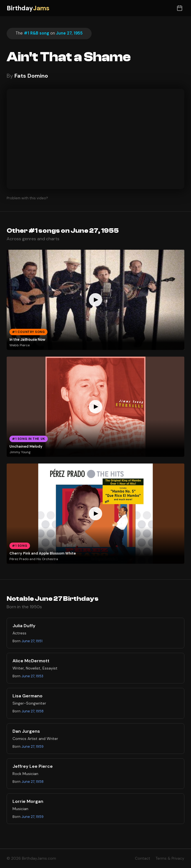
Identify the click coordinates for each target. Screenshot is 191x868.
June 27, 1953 (32, 676)
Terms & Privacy (170, 858)
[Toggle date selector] (179, 8)
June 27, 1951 (32, 641)
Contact (143, 858)
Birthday (28, 8)
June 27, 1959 (32, 746)
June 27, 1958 (32, 711)
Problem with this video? (27, 198)
